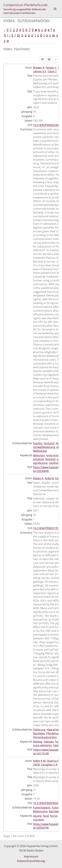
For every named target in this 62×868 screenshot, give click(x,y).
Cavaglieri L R (49, 765)
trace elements (42, 745)
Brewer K (39, 68)
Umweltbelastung (44, 447)
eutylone (39, 459)
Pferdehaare (54, 733)
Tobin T (52, 71)
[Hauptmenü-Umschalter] (55, 9)
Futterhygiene (42, 808)
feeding (38, 742)
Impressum (31, 856)
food (46, 816)
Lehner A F (40, 71)
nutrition (39, 820)
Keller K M (39, 761)
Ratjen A (38, 478)
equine (37, 816)
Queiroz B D (54, 761)
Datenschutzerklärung (31, 861)
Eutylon (38, 443)
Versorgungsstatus (45, 737)
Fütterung (39, 730)
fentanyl (50, 459)
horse (54, 816)
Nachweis (39, 733)
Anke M (49, 478)
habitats (49, 742)
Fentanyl (49, 443)
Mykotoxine (40, 811)
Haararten (53, 730)
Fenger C (51, 68)
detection (39, 455)
